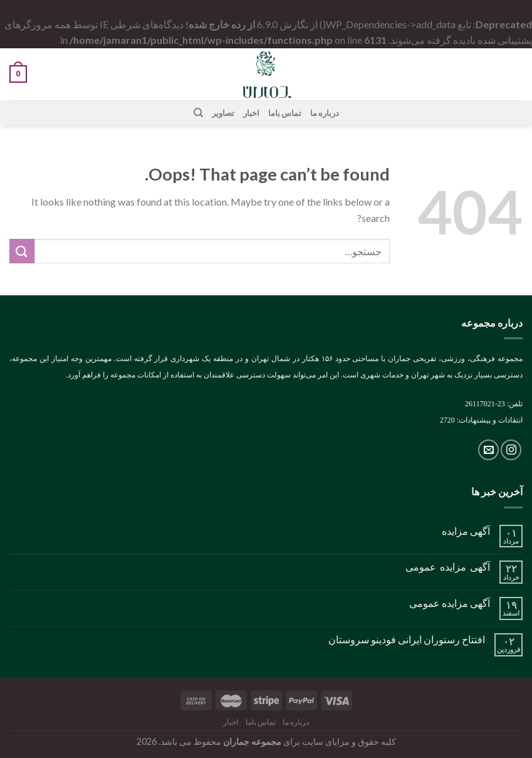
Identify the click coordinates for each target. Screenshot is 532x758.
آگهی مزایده (466, 531)
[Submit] (22, 251)
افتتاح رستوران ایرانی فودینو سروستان (407, 639)
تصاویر (223, 113)
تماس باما (285, 113)
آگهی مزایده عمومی (448, 566)
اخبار (251, 113)
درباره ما (325, 113)
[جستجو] (198, 113)
